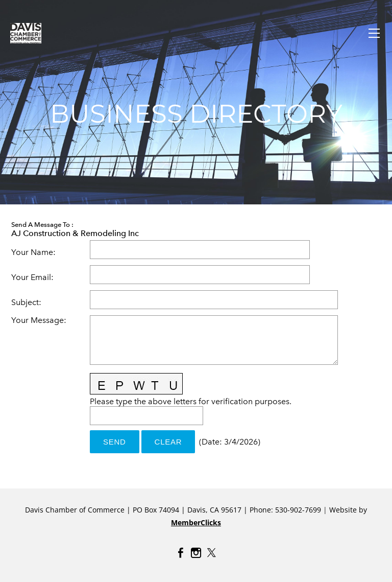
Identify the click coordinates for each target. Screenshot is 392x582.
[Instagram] (196, 553)
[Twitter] (211, 553)
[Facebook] (181, 553)
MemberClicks (196, 522)
